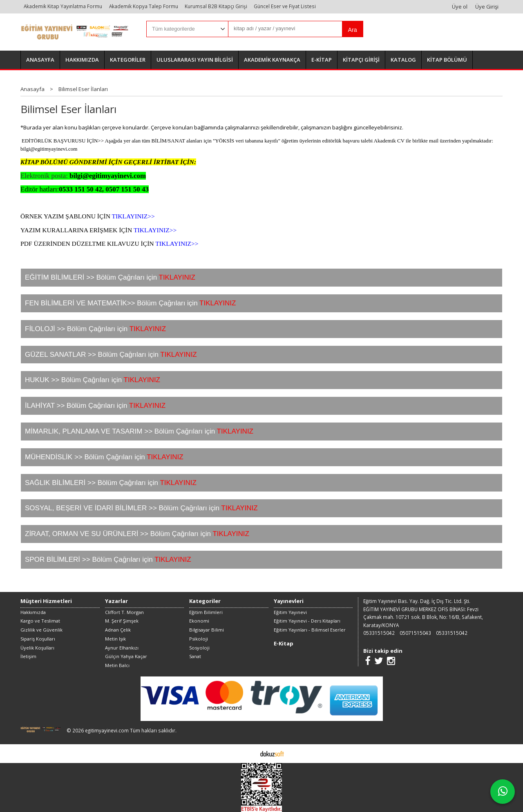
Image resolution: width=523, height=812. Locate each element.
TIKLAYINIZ (148, 329)
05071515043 (415, 633)
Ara (352, 30)
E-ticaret (249, 753)
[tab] (261, 278)
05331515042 (379, 633)
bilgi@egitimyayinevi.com (49, 149)
